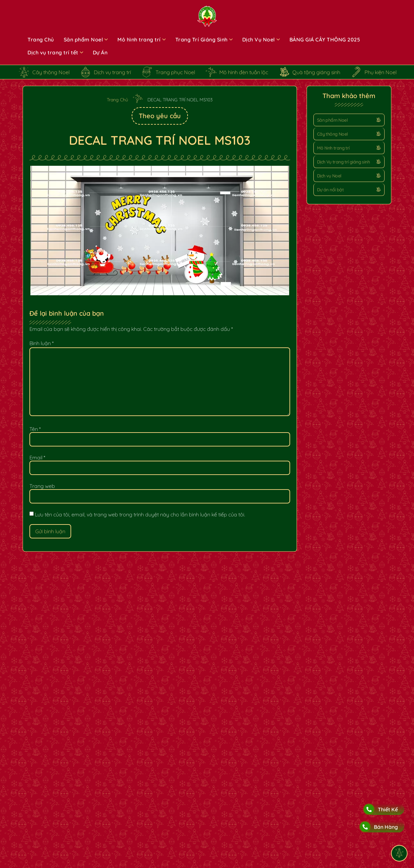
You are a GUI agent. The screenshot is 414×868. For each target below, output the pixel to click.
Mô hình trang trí (333, 148)
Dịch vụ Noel (329, 176)
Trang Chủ (117, 100)
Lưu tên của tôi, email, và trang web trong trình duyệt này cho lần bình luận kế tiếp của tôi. (140, 514)
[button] (349, 120)
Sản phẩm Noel (332, 120)
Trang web (42, 486)
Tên (35, 429)
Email (37, 457)
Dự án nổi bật (330, 190)
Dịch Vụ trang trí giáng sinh (343, 162)
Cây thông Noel (332, 134)
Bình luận (42, 343)
